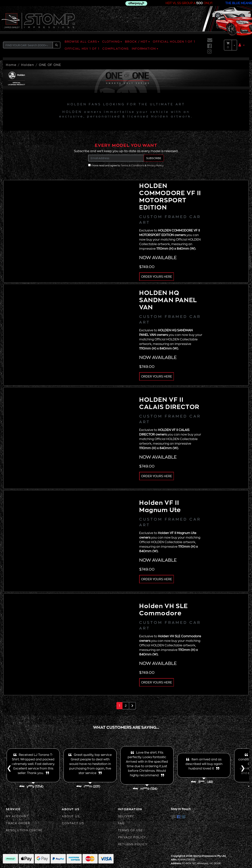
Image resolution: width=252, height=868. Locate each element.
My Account (17, 816)
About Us (71, 816)
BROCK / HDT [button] (136, 41)
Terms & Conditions (133, 165)
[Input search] (28, 45)
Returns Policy (133, 844)
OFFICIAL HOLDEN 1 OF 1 (174, 41)
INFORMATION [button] (144, 48)
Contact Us (73, 823)
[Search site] (57, 45)
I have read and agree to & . (126, 165)
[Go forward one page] (132, 706)
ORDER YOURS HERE (157, 276)
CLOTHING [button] (111, 41)
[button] (242, 45)
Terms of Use (130, 830)
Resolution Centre (24, 830)
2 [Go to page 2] (126, 706)
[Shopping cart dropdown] (234, 45)
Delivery (126, 816)
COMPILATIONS (115, 48)
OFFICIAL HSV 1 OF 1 (82, 48)
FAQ (121, 823)
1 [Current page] (119, 706)
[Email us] (210, 40)
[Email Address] (116, 158)
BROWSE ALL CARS (81, 41)
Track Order (18, 823)
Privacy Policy (155, 165)
